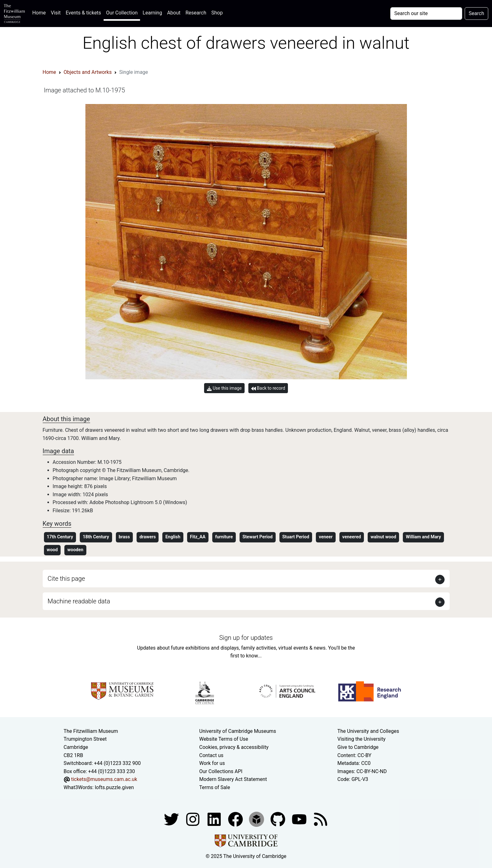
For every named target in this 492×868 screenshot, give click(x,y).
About (174, 13)
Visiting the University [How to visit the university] (362, 739)
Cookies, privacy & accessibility (234, 747)
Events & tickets (83, 13)
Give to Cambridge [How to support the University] (358, 747)
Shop (217, 13)
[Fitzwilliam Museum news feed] (321, 819)
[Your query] (426, 14)
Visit (56, 13)
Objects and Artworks (88, 72)
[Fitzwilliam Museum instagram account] (193, 819)
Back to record (268, 388)
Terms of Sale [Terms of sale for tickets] (215, 787)
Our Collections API (221, 771)
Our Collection (122, 13)
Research (196, 13)
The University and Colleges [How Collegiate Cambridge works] (368, 731)
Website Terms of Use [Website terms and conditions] (224, 739)
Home (40, 12)
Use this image (224, 388)
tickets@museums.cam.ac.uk (104, 779)
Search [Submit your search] (476, 13)
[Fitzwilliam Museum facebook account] (215, 819)
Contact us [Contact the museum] (211, 755)
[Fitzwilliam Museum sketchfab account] (257, 819)
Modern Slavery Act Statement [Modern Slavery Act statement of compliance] (233, 779)
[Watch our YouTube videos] (300, 819)
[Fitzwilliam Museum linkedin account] (236, 819)
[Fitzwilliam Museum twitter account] (172, 819)
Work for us (212, 763)
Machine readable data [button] (79, 601)
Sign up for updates (246, 638)
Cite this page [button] (66, 579)
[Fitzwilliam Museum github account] (278, 819)
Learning (152, 13)
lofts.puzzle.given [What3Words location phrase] (114, 787)
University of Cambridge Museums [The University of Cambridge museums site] (238, 731)
